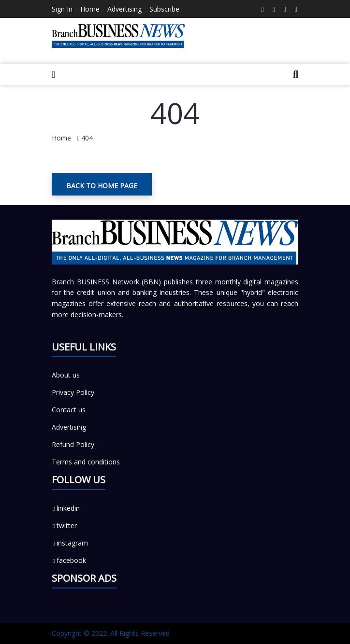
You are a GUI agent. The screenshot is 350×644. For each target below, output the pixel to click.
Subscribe (164, 9)
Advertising (124, 9)
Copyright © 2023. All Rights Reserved (111, 633)
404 (87, 138)
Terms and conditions (86, 462)
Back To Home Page (102, 186)
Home (90, 9)
